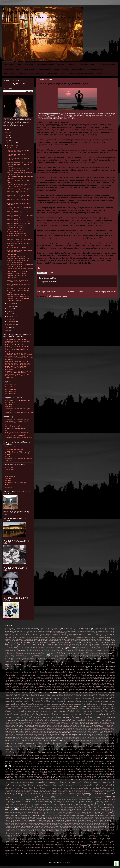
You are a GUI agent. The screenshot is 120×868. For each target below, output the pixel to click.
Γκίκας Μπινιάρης (67, 661)
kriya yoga (56, 835)
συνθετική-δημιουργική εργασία (55, 793)
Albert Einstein (10, 819)
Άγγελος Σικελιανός (54, 628)
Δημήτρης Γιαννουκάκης (51, 670)
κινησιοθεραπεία (10, 731)
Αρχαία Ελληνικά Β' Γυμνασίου (71, 642)
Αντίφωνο (8, 481)
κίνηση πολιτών (108, 730)
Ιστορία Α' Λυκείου (11, 716)
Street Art (23, 74)
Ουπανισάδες (8, 771)
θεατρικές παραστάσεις (15, 710)
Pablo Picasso (104, 843)
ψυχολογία (34, 817)
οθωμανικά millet (83, 768)
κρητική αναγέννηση (110, 734)
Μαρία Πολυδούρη (108, 747)
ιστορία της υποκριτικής (99, 719)
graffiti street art (55, 831)
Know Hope (47, 835)
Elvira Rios (23, 825)
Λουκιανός (96, 742)
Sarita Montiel (80, 849)
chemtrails (105, 822)
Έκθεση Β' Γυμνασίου (74, 685)
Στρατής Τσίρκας (79, 790)
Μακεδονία (109, 745)
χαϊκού (29, 812)
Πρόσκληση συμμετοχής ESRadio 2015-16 (19, 413)
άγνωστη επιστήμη (70, 628)
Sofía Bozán (30, 851)
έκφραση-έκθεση (46, 692)
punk (13, 848)
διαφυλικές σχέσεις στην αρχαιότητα (94, 676)
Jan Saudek (47, 834)
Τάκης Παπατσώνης (72, 801)
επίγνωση (8, 700)
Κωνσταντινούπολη (28, 739)
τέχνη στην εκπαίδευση (76, 803)
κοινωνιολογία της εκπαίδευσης (14, 734)
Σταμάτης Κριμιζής (70, 789)
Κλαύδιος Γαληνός (38, 731)
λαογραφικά (92, 739)
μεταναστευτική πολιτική (68, 751)
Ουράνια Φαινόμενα (21, 771)
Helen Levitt (26, 832)
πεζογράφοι (80, 776)
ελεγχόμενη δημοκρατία (88, 693)
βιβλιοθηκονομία (20, 655)
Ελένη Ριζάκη (58, 694)
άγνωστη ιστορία (85, 628)
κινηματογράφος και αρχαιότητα (33, 730)
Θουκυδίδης (8, 715)
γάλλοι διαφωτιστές (31, 658)
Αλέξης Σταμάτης (71, 631)
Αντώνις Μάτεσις (94, 636)
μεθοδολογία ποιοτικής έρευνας (14, 750)
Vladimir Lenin (91, 852)
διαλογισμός (21, 674)
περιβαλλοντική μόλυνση (46, 778)
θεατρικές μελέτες (109, 709)
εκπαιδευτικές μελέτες (76, 689)
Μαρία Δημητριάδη (95, 747)
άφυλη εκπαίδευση (108, 652)
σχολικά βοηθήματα (42, 797)
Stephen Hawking (81, 851)
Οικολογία (61, 64)
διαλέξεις (10, 674)
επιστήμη (87, 700)
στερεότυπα (96, 789)
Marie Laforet (19, 838)
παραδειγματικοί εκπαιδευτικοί (106, 775)
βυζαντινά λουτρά (79, 657)
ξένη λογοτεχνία (33, 766)
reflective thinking (49, 848)
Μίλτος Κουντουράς (73, 753)
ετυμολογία (37, 703)
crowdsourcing (32, 823)
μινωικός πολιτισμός (102, 753)
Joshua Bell (105, 834)
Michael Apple (18, 840)
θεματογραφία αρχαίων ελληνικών (77, 710)
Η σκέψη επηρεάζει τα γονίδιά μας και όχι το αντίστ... (19, 208)
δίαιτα (104, 673)
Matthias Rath (61, 838)
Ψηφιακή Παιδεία (20, 12)
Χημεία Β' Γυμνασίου (43, 814)
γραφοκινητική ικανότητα (84, 665)
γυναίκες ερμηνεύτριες (76, 668)
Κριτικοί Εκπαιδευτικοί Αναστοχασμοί (82, 74)
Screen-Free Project (94, 849)
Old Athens (99, 841)
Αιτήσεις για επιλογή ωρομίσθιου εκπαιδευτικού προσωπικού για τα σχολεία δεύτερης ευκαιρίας (17, 434)
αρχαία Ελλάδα (110, 641)
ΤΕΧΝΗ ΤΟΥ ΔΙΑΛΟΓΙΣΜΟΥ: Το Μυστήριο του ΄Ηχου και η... (20, 216)
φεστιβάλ (93, 806)
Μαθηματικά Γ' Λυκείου (106, 744)
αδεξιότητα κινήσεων (18, 630)
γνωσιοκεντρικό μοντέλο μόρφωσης (83, 663)
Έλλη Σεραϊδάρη (103, 694)
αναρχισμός (8, 634)
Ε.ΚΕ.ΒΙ (8, 485)
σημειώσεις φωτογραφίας (12, 787)
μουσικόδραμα (96, 756)
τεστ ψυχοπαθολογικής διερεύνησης (48, 803)
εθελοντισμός (94, 682)
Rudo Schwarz (33, 849)
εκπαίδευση (42, 686)
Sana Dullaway (68, 849)
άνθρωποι (110, 634)
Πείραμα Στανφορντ (92, 776)
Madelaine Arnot (80, 837)
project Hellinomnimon (99, 846)
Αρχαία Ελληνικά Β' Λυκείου (96, 642)
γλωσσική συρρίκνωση (28, 663)
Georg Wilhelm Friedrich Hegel (54, 829)
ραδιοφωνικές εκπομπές (36, 784)
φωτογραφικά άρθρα (78, 811)
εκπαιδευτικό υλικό (98, 691)
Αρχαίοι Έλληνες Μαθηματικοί (27, 649)
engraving (44, 825)
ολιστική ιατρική (13, 770)
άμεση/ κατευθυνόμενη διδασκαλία (39, 633)
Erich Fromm (53, 825)
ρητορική (94, 784)
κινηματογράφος (13, 730)
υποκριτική (46, 806)
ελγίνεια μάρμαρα (74, 693)
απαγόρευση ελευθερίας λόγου (86, 638)
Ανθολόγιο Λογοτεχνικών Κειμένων (72, 634)
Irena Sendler (100, 832)
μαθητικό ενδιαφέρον (79, 745)
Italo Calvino (111, 832)
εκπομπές (33, 693)
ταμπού (82, 801)
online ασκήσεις (110, 841)
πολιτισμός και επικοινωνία (71, 781)
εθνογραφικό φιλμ (21, 683)
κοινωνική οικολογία (77, 733)
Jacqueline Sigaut (36, 834)
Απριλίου (10, 316)
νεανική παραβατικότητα (76, 759)
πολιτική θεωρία (102, 779)
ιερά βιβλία (47, 715)
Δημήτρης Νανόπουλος (100, 670)
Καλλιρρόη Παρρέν (108, 722)
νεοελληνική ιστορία (84, 760)
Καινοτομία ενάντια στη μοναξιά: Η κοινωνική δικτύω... (19, 240)
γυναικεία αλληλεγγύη (22, 667)
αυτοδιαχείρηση (37, 652)
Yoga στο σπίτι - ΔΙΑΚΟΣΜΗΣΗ (17, 271)
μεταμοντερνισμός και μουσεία (17, 751)
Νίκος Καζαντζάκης (38, 764)
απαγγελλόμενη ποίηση (61, 638)
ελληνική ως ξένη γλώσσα (105, 696)
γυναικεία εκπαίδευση (39, 667)
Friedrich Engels (25, 828)
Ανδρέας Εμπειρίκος (23, 634)
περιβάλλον (9, 778)
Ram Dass (20, 848)
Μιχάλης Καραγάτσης (30, 754)
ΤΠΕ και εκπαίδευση (94, 804)
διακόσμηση (112, 673)
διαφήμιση (43, 676)
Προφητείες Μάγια (107, 783)
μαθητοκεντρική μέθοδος (96, 745)
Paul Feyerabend (36, 844)
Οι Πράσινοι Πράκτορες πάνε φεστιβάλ (18, 447)
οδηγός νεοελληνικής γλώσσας (31, 768)
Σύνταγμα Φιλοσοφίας (75, 793)
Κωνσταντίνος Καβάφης (55, 737)
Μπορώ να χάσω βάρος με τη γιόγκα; (19, 162)
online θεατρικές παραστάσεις (47, 843)
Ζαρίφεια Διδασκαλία (107, 705)
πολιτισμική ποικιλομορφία (51, 781)
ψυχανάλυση (62, 816)
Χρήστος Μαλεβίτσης (93, 814)
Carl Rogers (37, 822)
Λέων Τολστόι (90, 740)
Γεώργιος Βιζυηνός (86, 658)
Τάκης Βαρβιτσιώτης (59, 801)
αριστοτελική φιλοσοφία (71, 641)
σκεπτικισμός (46, 787)
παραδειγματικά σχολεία (86, 775)
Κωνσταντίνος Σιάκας (106, 737)
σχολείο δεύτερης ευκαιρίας (101, 795)
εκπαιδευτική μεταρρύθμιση (25, 691)
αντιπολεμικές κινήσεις (48, 636)
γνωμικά (67, 663)
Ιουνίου (10, 311)
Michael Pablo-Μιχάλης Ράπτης (33, 840)
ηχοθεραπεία (49, 709)
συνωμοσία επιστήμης (67, 795)
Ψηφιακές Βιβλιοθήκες (96, 69)
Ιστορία (88, 714)
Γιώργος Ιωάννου (102, 660)
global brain (94, 829)
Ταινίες (19, 64)
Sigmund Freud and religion (14, 851)
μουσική (85, 754)
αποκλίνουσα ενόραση (32, 639)
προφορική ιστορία (11, 784)
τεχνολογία (90, 803)
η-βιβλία (74, 707)
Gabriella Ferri (77, 828)
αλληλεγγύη (102, 631)
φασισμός (73, 806)
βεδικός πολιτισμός (55, 654)
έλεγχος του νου (103, 693)
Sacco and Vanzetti (46, 849)
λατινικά (101, 739)
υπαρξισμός (37, 806)
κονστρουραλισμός (53, 734)
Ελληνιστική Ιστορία (30, 697)
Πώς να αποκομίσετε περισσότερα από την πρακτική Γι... (20, 178)
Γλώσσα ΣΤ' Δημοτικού (103, 661)
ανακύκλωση (72, 633)
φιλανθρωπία (9, 808)
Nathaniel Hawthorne (50, 841)
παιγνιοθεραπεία (100, 771)
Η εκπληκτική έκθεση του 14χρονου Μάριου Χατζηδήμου (19, 151)
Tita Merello (55, 852)
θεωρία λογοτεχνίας (102, 712)
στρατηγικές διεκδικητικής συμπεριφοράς (59, 790)
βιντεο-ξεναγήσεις (67, 655)
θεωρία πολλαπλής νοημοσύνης (32, 713)
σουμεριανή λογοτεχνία (79, 787)
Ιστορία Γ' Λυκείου (81, 716)
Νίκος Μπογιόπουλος (65, 764)
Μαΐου (9, 314)
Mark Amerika (41, 838)
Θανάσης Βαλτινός (72, 709)
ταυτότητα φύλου (29, 803)
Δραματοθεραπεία (30, 69)
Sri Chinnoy (70, 851)
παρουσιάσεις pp (51, 776)
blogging (109, 820)
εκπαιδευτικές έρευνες (36, 689)
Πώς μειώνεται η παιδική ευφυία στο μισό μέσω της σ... (20, 266)
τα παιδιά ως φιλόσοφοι (15, 801)
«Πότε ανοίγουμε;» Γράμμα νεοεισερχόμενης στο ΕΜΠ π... (18, 296)
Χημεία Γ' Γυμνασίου (59, 814)
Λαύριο (47, 740)
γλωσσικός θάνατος (42, 663)
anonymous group (87, 819)
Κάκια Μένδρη (86, 722)
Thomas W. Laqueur (42, 852)
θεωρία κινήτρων (75, 712)
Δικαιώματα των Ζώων (87, 64)
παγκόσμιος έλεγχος (86, 771)
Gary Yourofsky (108, 828)
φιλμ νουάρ (80, 808)
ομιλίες (46, 770)
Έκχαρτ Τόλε (62, 693)
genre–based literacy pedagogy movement (30, 829)
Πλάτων (29, 779)
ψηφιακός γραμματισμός (43, 815)
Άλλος (111, 631)
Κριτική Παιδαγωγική (44, 736)
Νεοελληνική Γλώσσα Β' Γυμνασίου (34, 760)
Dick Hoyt (84, 823)
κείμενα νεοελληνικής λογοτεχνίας (39, 725)
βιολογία (89, 655)
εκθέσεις (8, 685)
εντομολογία (98, 699)
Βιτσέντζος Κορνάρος (31, 657)
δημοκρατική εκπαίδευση (94, 671)
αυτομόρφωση (48, 652)
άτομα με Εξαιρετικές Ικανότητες (54, 651)
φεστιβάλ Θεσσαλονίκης (106, 806)
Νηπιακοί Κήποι (58, 762)
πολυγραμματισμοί (88, 781)
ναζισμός (110, 757)
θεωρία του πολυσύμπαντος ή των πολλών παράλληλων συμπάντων (77, 713)
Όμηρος (36, 770)
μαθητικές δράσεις (29, 745)
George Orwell (71, 829)
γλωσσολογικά (56, 663)
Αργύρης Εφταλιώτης (57, 639)
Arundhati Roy (58, 820)
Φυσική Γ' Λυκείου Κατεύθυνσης (23, 811)
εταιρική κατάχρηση (23, 703)
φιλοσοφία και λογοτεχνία (26, 809)
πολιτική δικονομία (89, 779)
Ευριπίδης (108, 703)
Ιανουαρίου (11, 324)
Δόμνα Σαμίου (84, 679)
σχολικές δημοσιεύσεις (81, 797)
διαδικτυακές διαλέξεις (12, 673)
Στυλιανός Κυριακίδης (106, 790)
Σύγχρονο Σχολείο (10, 792)
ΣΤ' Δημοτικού (54, 789)
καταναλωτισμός (91, 724)
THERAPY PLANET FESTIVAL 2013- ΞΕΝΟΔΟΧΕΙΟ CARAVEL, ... (18, 281)
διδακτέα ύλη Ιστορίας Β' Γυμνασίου (25, 677)
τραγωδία (109, 805)
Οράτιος (68, 770)
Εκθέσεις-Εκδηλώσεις (36, 74)
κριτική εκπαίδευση (29, 736)
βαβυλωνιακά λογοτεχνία (23, 654)
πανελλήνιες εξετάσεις (41, 775)
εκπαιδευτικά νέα (98, 688)
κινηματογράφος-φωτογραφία (72, 730)
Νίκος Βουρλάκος (70, 762)
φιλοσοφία (9, 809)
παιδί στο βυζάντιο (58, 773)
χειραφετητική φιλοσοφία (12, 814)
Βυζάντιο (20, 658)
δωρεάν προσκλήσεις (28, 682)
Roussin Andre (22, 849)
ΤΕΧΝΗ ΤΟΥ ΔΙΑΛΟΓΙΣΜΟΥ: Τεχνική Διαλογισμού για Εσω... (18, 224)
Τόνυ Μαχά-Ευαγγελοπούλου (61, 805)
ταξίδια (90, 801)
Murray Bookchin (19, 841)
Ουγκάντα (110, 770)
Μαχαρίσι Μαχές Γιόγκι (48, 748)
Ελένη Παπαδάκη (47, 694)
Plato (40, 846)
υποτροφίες (56, 806)
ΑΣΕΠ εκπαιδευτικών (95, 649)
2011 (7, 330)
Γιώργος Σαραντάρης (36, 661)
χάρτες (71, 812)
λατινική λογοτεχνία (36, 740)
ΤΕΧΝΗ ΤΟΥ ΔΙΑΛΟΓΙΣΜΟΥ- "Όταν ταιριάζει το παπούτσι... (17, 212)
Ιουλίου (10, 309)
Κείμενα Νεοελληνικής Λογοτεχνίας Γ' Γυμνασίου (96, 727)
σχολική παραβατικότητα (59, 800)
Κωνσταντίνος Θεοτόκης (22, 737)
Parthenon (15, 844)
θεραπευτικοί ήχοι (60, 712)
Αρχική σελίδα (8, 64)
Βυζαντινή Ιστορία (93, 657)
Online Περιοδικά (45, 69)
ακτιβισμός (39, 631)
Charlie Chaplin (85, 822)
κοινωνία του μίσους (91, 731)
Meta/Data (8, 840)
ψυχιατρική (93, 816)
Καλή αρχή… (9, 407)
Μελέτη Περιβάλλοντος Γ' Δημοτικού (62, 750)
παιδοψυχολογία (107, 773)
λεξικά (55, 740)
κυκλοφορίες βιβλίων (98, 736)
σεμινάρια (79, 786)
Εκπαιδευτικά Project (78, 69)
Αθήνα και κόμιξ (46, 630)
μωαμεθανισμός (100, 757)
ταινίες (27, 801)
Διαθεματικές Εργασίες (77, 673)
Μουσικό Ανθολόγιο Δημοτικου (69, 756)
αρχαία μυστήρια (25, 647)
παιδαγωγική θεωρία (21, 773)
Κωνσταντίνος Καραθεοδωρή (72, 737)
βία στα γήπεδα (79, 654)
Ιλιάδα (56, 714)
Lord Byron (37, 837)
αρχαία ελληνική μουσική (45, 646)
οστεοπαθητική (99, 770)
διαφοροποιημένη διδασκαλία (70, 676)
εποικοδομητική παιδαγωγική (41, 702)
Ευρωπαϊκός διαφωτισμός (27, 705)
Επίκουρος (37, 700)
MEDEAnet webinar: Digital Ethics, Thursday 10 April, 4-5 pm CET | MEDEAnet (18, 453)
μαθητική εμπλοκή (64, 745)
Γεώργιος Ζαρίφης (102, 658)
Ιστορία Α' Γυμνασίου (103, 714)
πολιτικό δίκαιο (21, 781)
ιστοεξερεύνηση (78, 715)
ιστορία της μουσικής (16, 719)
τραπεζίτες (8, 806)
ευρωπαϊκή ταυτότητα (11, 705)
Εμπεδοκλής (109, 697)
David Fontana (51, 823)
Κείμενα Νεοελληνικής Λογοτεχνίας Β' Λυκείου (63, 727)
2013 (7, 141)
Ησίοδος (28, 709)
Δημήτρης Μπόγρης (85, 670)
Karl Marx (16, 835)
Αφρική (98, 652)
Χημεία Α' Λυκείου (28, 814)
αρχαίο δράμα (50, 647)
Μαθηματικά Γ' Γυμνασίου (90, 744)
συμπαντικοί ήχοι (99, 792)
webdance (101, 852)
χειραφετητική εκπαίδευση (104, 812)
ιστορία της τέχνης (80, 719)
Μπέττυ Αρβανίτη (22, 757)
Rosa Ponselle (108, 848)
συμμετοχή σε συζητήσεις (83, 792)
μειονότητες (45, 750)
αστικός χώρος (9, 651)
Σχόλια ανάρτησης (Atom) (57, 296)
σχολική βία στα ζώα (43, 800)
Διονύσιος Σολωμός (61, 679)
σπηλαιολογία (9, 789)
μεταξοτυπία (83, 751)
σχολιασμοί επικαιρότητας (24, 797)
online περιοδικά (65, 843)
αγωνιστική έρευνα (100, 628)
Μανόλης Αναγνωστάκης (34, 747)
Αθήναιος (57, 630)
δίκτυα (30, 679)
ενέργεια (79, 699)
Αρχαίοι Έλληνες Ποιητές (45, 649)
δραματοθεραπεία (96, 679)
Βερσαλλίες (67, 654)
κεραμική (58, 728)
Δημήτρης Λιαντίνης (68, 670)
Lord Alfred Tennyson (25, 837)
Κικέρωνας (69, 728)
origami (89, 843)
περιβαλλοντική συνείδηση (68, 778)
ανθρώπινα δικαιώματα (94, 634)
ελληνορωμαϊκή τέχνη (46, 697)
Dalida (41, 823)
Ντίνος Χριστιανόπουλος (92, 764)
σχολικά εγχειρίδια (63, 797)
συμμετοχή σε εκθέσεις (66, 792)
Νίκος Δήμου (109, 762)
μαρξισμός (8, 748)
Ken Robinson (26, 835)
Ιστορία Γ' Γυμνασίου (48, 716)
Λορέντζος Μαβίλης (73, 742)
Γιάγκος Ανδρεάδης (19, 660)
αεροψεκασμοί (32, 630)
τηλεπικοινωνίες (10, 805)
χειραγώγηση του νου (84, 812)
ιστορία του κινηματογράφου (60, 721)
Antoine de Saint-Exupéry (102, 819)
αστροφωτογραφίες (35, 651)
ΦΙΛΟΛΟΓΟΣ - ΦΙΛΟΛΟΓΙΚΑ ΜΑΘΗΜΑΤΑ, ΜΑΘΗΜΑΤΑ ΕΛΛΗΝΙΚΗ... (19, 300)
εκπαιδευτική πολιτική (61, 691)
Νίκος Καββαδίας (25, 764)
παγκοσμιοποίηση (71, 771)
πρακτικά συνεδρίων (11, 783)
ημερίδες (112, 707)
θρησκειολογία (26, 715)
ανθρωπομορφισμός (22, 636)
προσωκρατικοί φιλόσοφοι (91, 783)
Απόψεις (64, 74)
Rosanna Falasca (10, 849)
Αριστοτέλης (41, 641)
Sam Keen (58, 849)
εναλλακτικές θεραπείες (13, 699)
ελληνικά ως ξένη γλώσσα (47, 696)
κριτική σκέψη (57, 736)
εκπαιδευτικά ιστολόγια (82, 688)
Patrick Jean (25, 844)
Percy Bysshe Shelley (73, 844)
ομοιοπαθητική (59, 770)
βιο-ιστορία (79, 655)
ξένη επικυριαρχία (18, 766)
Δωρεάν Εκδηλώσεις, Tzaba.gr (15, 483)
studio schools (103, 851)
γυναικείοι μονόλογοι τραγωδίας (22, 668)
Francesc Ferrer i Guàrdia (51, 826)
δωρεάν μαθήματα (94, 680)
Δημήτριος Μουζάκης (33, 671)
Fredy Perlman (111, 826)
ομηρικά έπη (27, 770)
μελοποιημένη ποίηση (94, 750)
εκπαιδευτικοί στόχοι (21, 693)
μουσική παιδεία (19, 756)
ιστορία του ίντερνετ (43, 721)
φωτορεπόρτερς (19, 812)
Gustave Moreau (97, 831)
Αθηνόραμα (8, 479)
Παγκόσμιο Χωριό (58, 771)
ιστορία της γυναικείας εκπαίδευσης (79, 718)
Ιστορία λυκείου (110, 716)
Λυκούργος (105, 742)
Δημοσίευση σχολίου (49, 282)
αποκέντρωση (18, 639)
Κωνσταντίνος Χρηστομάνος (12, 739)
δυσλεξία (32, 680)
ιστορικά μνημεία (107, 721)
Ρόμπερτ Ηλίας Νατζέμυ (106, 784)
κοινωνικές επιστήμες (33, 733)
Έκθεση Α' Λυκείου (58, 685)
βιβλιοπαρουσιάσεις (37, 655)
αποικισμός (8, 639)
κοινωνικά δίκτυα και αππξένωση (14, 733)
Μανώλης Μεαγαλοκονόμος (80, 747)
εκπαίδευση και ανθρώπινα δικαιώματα (91, 686)
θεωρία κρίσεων (88, 712)
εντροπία (108, 699)
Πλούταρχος (40, 779)
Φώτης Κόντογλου (40, 811)
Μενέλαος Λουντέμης (110, 750)
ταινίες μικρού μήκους (42, 801)
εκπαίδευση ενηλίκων (69, 686)
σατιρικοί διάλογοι (43, 786)
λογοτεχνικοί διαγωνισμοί (57, 742)
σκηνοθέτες (66, 787)
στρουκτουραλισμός (92, 790)
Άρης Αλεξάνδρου (83, 639)
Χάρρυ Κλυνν (62, 812)
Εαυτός (66, 682)
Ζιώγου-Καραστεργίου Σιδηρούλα (29, 707)
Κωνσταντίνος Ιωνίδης (39, 737)
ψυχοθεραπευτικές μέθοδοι (19, 817)
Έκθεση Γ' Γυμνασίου (107, 685)
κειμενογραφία (47, 728)
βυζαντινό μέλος (10, 658)
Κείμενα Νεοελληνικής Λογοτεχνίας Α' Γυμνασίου (70, 725)
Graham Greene (69, 831)
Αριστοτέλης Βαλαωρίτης (55, 641)
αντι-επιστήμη (34, 636)
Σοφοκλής (109, 787)
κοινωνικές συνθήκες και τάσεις (55, 733)
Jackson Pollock (23, 834)
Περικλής (95, 778)
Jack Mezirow (11, 834)
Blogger (68, 862)
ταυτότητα (18, 803)
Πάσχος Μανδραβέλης (68, 776)
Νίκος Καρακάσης (51, 764)
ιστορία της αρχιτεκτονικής (33, 718)
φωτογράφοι (107, 811)
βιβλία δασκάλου (92, 654)
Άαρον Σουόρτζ (9, 628)
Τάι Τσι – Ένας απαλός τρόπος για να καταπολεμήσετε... (19, 186)
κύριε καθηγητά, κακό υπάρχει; (18, 288)
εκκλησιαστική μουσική (29, 686)
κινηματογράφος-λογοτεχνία (53, 730)
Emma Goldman (34, 825)
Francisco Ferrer (67, 826)
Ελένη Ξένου (36, 694)
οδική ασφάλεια (47, 768)
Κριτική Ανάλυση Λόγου (14, 736)
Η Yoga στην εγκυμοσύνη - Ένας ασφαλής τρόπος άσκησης (18, 170)
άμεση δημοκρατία (20, 633)
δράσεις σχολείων (110, 679)
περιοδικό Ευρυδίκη (107, 778)
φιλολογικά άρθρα (92, 808)
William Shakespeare (11, 853)
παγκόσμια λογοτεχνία (44, 771)
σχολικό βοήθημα (85, 800)
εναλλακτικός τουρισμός (66, 699)
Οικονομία (112, 768)
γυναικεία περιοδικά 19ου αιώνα (59, 667)
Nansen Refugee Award (34, 841)
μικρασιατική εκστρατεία (21, 753)
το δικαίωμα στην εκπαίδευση (41, 805)
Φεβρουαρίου (12, 322)
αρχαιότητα (71, 649)
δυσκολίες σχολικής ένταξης (17, 680)
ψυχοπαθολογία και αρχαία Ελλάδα (67, 817)
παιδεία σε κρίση (39, 773)
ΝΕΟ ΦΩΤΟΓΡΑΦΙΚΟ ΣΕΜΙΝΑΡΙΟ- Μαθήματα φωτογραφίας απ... (17, 232)
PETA (84, 844)
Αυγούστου (11, 306)
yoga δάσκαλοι (32, 853)
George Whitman (82, 829)
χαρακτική (52, 812)
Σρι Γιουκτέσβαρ (40, 789)
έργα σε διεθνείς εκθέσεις (91, 702)
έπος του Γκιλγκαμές (58, 702)
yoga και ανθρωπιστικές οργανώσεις (49, 853)
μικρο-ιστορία (59, 753)
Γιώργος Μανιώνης (21, 661)
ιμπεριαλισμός (67, 715)
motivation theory (110, 840)
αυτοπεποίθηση (77, 652)
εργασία (106, 702)
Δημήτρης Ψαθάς (19, 671)
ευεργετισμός (96, 703)
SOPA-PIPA (40, 851)
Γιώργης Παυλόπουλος (72, 660)
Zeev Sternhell (12, 855)
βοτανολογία (44, 657)
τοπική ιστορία (78, 805)
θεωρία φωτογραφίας (106, 713)
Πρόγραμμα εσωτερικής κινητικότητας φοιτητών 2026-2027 (18, 426)
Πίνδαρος (21, 779)
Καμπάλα (45, 724)
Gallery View (89, 828)
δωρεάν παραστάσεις (13, 682)
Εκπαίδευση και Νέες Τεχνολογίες (23, 688)
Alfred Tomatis (36, 819)
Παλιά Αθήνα (26, 775)
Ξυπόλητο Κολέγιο (70, 766)
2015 (7, 135)
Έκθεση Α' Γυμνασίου (41, 685)
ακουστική (109, 630)
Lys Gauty (69, 837)
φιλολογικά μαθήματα (106, 808)
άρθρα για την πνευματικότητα (24, 641)
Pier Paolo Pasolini (19, 846)
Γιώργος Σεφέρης (51, 661)
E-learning (104, 823)
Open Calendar (10, 476)
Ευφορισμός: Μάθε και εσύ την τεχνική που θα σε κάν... (17, 192)
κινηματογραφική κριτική (108, 728)
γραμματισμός (56, 665)
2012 (7, 328)
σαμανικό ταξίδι (10, 786)
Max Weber (72, 838)
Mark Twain (51, 838)
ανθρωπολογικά (9, 636)
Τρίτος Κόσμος (19, 806)
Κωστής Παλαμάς (69, 739)
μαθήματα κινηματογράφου (27, 744)
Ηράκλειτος (11, 709)
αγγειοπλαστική (32, 628)
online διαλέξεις (13, 843)
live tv (13, 837)
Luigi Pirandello (58, 837)
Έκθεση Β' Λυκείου (91, 685)
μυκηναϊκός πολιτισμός (61, 757)
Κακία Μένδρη (75, 722)
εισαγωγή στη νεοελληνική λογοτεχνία (89, 683)
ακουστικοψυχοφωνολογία (13, 631)
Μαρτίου (10, 319)
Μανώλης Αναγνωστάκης (64, 747)
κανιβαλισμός (67, 724)
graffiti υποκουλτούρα (38, 831)
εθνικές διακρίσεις (107, 682)
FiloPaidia (37, 826)
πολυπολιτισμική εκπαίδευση (104, 781)
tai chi (113, 851)
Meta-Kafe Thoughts (106, 838)
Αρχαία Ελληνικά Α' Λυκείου (45, 642)
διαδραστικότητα (60, 673)
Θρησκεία (17, 715)
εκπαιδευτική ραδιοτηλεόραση (80, 691)
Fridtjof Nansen (12, 828)
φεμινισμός (83, 806)
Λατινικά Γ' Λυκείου (20, 740)
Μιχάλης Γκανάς (17, 754)
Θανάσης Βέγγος (85, 709)
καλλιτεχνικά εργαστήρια (12, 724)
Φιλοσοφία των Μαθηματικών (45, 809)
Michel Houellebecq (65, 840)
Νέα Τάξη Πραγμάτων (38, 759)
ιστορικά (93, 721)
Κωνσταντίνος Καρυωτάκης (90, 737)
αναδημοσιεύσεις (58, 633)
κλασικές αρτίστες (24, 731)
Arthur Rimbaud (29, 820)
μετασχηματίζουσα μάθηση (97, 751)
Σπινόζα (18, 789)
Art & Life (9, 468)
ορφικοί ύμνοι (87, 770)
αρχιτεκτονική (82, 649)
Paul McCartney (59, 844)
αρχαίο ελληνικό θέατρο (65, 647)
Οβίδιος (98, 766)
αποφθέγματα (45, 639)
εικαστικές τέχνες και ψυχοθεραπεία (64, 683)
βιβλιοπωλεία (55, 655)
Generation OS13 (10, 829)
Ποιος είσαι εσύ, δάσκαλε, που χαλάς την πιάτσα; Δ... (18, 200)
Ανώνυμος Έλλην (12, 638)
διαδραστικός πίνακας (46, 673)
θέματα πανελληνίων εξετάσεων (55, 710)
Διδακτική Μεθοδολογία (46, 677)
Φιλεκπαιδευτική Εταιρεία (24, 808)
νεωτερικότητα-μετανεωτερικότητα (37, 762)
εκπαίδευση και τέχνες (45, 688)
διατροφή (24, 676)
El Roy (15, 825)
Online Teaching (78, 843)
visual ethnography (78, 852)
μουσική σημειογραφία (33, 756)
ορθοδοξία (77, 770)
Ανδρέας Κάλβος (38, 634)
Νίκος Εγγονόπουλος (11, 764)
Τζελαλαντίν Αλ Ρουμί (106, 803)
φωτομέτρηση (8, 812)
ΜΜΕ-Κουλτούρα (44, 754)
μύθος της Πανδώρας (45, 757)
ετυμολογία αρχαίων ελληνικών (52, 703)
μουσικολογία (9, 757)
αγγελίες (42, 628)
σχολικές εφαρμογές (96, 797)
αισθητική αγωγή (98, 630)
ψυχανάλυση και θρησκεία (78, 816)
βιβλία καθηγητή (107, 654)
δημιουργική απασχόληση (49, 671)
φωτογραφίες (64, 811)
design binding (73, 823)
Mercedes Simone (92, 838)
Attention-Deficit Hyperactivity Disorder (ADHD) (81, 820)
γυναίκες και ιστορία (97, 668)
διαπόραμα (57, 674)
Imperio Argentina (88, 832)
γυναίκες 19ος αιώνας (41, 668)
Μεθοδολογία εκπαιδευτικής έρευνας (102, 748)
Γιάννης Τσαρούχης (57, 660)
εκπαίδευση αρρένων (55, 686)
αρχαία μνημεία (13, 647)
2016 (7, 133)
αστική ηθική (108, 649)
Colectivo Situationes (18, 823)
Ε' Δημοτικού (57, 682)
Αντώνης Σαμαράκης (81, 636)
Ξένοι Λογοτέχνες (47, 766)
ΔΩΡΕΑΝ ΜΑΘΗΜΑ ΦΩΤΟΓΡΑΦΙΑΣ (16, 248)
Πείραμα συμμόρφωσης (107, 776)
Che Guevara (96, 822)
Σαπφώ (19, 786)
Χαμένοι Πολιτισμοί (40, 812)
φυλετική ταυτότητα (76, 809)
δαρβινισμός (25, 670)
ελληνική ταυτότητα (89, 696)
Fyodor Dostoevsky (64, 828)
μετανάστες (34, 751)
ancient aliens (64, 819)
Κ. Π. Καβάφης (61, 722)
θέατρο (28, 710)
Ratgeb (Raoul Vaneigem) (33, 848)
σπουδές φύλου (28, 789)
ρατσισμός (49, 784)
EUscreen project (101, 825)
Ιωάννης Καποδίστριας (11, 722)
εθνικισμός (8, 683)
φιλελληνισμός (53, 808)
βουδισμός (54, 657)
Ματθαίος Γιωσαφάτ (19, 748)
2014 (7, 138)
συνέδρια (8, 793)
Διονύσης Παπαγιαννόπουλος (43, 679)
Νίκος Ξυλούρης (78, 764)
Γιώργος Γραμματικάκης (87, 660)
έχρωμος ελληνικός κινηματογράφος (72, 705)
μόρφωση (68, 754)
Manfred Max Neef (104, 837)
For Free (8, 474)
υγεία (28, 806)
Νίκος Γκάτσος (99, 762)
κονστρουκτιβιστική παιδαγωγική (35, 734)
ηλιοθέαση (104, 707)
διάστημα (65, 674)
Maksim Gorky (92, 837)
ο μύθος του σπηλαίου (85, 766)
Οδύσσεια (71, 768)
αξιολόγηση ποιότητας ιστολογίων (39, 638)
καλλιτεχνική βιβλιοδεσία (31, 724)
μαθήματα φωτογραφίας (46, 744)
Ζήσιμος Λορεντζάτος (11, 707)
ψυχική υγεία (104, 816)
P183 (95, 843)
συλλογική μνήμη (51, 792)
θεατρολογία (39, 710)
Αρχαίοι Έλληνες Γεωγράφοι (100, 647)
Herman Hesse (47, 832)
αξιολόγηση (23, 638)
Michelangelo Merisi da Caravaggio (84, 840)
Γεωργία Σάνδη (72, 658)
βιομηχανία (19, 657)
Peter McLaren (105, 844)
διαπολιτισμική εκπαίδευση (40, 674)
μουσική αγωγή (95, 754)
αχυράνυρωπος (9, 654)
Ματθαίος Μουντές (33, 748)
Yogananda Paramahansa (109, 853)
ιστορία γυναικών (97, 716)
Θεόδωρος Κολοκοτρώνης (98, 710)
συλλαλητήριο (38, 792)
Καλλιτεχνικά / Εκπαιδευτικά (45, 64)
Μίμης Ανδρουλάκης (87, 753)
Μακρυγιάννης (9, 747)
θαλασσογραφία (60, 709)
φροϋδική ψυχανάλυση (61, 809)
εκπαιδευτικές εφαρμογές (55, 689)
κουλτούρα (97, 734)
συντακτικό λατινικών (13, 795)
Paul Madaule (48, 844)
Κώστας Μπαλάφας (56, 739)
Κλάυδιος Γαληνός (52, 731)
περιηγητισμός (85, 778)
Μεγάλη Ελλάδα (62, 748)
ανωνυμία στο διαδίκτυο (108, 636)
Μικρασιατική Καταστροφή (40, 753)
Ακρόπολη (30, 631)
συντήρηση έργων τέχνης (52, 795)
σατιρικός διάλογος (59, 786)
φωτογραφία (52, 811)
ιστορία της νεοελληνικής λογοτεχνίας (38, 719)
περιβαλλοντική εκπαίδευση (26, 778)
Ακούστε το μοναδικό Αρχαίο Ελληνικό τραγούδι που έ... (17, 275)
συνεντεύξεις (36, 793)
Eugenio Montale (88, 825)
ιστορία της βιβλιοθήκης (54, 718)
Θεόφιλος (110, 710)
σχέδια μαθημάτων (82, 795)
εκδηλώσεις (107, 683)
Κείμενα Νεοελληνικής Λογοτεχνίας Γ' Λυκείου (22, 728)
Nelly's (61, 841)
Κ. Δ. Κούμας (49, 722)
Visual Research (52, 74)
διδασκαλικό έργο (61, 677)
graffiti (25, 831)
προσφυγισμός (76, 783)
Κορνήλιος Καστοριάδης (69, 734)
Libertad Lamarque (104, 835)
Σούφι (90, 787)
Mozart (9, 841)
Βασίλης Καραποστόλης (39, 654)
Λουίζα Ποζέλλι (85, 742)
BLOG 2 (99, 74)
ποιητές (74, 779)
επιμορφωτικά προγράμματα (73, 700)
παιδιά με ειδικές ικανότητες (75, 773)
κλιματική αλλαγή (77, 731)
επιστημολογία (99, 700)
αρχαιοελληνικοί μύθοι (83, 647)
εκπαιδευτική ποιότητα (44, 691)
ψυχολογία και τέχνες (48, 817)
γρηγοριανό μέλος (99, 665)
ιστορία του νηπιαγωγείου (79, 721)
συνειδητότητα (21, 793)
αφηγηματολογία (89, 652)
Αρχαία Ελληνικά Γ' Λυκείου (42, 644)
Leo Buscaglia (67, 835)
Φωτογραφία (72, 64)
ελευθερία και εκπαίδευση (73, 694)
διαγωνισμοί (108, 671)
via (38, 268)
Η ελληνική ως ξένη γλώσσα (12, 69)
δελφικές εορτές (36, 670)
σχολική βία (30, 800)
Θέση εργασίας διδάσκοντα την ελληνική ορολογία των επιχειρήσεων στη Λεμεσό (18, 341)
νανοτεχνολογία (9, 759)
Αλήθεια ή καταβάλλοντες (87, 631)
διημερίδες (100, 677)
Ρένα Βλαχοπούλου (62, 784)
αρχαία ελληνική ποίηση (64, 646)
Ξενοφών (58, 766)
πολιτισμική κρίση (35, 781)
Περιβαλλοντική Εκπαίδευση (107, 64)
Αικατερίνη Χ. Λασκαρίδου (82, 630)
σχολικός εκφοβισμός (99, 800)
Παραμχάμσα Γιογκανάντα (35, 776)
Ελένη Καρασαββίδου (24, 694)
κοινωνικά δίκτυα (106, 731)
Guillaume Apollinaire (83, 831)
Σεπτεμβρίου (12, 304)
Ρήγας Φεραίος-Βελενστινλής (79, 784)
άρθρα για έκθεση (97, 639)
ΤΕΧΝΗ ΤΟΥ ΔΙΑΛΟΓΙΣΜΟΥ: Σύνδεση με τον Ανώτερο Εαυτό (19, 251)
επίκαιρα (26, 700)
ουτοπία (32, 771)
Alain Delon (84, 817)
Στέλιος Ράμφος (84, 789)
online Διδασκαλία (28, 843)
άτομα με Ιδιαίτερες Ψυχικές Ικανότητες (80, 651)
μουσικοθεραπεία (108, 756)
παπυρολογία (72, 775)
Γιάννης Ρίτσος (44, 660)
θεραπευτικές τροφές (26, 712)
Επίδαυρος (17, 700)
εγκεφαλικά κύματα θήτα (79, 682)
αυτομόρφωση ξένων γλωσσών (63, 652)
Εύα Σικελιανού (69, 703)
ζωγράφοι (44, 707)
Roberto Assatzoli (83, 848)
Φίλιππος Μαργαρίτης (67, 808)
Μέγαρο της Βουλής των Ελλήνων (79, 748)
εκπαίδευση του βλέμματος (63, 688)
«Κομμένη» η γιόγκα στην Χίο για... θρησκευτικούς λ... (20, 236)
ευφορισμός (40, 705)
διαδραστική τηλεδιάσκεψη (29, 673)
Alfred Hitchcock (22, 819)
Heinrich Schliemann (13, 832)
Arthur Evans (16, 820)
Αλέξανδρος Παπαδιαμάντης (54, 631)
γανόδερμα (42, 658)
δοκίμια (74, 679)
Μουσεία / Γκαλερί (10, 74)
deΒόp (7, 472)
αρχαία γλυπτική (86, 641)
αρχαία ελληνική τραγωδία (84, 646)
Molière (99, 840)
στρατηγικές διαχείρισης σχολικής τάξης (33, 790)
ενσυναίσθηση (88, 699)
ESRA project (76, 825)
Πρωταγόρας (23, 784)
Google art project (107, 829)
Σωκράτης (112, 800)
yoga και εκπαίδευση (69, 853)
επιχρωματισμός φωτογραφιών (21, 702)
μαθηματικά (59, 744)
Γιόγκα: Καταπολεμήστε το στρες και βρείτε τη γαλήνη (20, 174)
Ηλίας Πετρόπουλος (92, 707)
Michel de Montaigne (51, 840)
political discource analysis (68, 846)
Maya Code (81, 838)
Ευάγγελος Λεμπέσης (83, 703)
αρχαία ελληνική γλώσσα (91, 644)
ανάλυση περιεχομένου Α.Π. (87, 633)
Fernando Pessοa (16, 826)
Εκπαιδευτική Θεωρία (95, 689)
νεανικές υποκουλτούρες (57, 759)
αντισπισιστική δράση (65, 636)
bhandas (101, 820)
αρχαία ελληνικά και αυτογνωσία (69, 644)
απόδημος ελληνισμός (106, 638)
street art (92, 851)
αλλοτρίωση (8, 633)
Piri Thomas (32, 846)
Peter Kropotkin (93, 844)
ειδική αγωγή (46, 683)
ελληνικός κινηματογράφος (12, 697)
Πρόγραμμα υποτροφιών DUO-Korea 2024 (18, 438)
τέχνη (63, 803)
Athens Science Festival (14, 449)
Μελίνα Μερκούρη (80, 750)
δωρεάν (50, 680)
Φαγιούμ (65, 806)
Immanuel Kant (75, 832)
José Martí (94, 834)
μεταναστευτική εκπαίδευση (48, 751)
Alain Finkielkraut (96, 817)
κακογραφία (96, 722)
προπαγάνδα (41, 783)
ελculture (8, 487)
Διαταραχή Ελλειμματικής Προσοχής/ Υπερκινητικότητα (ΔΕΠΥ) (89, 674)
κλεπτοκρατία (64, 731)
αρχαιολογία (60, 649)
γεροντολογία (52, 658)
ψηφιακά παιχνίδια (25, 816)
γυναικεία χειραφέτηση (80, 667)
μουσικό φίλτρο (85, 756)
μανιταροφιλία (20, 747)
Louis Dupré (47, 837)
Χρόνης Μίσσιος (12, 278)
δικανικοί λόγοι (21, 679)
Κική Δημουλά (79, 728)
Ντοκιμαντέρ (29, 64)
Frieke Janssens (51, 828)
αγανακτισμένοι (21, 628)
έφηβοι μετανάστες (53, 705)
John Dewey (85, 834)
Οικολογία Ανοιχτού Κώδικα (99, 768)
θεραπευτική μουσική (43, 712)
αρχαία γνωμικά (98, 641)
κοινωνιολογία (108, 733)
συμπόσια (109, 792)
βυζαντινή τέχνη (108, 657)
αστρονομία (21, 651)
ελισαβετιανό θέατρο (90, 694)
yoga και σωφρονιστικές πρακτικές (89, 853)
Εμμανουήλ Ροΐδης (97, 697)
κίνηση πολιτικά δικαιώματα (92, 730)
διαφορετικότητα (54, 676)
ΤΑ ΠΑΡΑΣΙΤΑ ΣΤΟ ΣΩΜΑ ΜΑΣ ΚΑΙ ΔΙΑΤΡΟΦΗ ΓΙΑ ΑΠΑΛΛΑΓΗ (17, 228)
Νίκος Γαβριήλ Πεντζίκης (85, 762)
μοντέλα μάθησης (57, 754)
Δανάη (16, 670)
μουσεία (76, 754)
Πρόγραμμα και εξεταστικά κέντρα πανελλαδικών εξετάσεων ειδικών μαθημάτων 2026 (17, 421)
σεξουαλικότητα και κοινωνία (104, 786)
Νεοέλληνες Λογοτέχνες (95, 759)
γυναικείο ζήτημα (98, 667)
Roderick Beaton (96, 848)
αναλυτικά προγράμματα (106, 633)
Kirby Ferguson (37, 835)
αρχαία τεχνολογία (38, 647)
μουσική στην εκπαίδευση (50, 756)
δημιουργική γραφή (64, 671)
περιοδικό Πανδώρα (10, 779)
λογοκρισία (100, 740)
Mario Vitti (30, 838)
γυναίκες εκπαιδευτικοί (58, 668)
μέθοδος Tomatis (32, 750)
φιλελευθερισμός (40, 808)
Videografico (66, 852)
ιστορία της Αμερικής (14, 718)
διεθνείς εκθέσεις (75, 677)
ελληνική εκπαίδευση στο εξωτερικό (69, 696)
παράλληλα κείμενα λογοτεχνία (16, 776)
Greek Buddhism (12, 254)
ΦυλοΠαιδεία (88, 809)
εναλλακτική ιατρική (33, 699)
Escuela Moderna (65, 825)
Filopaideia (28, 826)
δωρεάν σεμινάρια (44, 682)
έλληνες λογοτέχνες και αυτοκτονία (24, 696)
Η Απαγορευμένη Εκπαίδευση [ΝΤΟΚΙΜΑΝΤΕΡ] (16, 155)
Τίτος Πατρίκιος (23, 805)
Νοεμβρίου (11, 145)
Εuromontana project (91, 705)
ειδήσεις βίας (34, 683)
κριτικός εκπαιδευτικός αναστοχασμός (77, 736)
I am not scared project (61, 832)
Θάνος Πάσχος (96, 709)
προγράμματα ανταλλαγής (27, 783)
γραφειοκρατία (69, 665)
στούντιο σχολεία (107, 789)
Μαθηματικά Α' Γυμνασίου (72, 744)
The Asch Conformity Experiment (24, 852)
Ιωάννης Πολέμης (25, 722)
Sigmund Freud (108, 849)
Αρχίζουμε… (9, 405)
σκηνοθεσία (56, 787)
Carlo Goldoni (47, 822)
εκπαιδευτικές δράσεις (19, 689)
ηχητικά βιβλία (37, 709)
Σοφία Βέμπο (99, 787)
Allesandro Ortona (51, 819)
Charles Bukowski (72, 822)
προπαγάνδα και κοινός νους (58, 783)
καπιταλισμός (78, 724)
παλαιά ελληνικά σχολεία (12, 775)
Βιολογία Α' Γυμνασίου (101, 655)
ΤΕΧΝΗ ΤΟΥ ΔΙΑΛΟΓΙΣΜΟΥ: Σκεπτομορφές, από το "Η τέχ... (19, 220)
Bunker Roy (16, 822)
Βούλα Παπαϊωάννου (65, 657)
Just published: (11, 385)
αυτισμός (99, 651)
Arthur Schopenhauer (45, 820)
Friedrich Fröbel (38, 828)
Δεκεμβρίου (11, 143)
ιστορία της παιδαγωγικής (61, 719)
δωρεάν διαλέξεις (61, 680)
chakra (62, 822)
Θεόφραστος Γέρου (10, 712)
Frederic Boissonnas (98, 826)
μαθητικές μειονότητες (46, 745)
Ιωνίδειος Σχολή (37, 722)
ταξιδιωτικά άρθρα (101, 801)
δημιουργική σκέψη (78, 671)
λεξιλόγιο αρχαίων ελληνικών (73, 740)
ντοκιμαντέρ (108, 764)
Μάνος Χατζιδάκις (49, 747)
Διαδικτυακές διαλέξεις (61, 69)
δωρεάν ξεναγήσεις (110, 680)
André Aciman (75, 819)
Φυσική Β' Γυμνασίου (100, 809)
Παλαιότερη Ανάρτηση (105, 291)
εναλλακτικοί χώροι (50, 699)
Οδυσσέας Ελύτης (60, 768)
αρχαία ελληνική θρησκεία (26, 646)
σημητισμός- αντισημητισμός (32, 787)
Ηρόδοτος (20, 709)
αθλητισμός (66, 630)
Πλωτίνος (49, 779)
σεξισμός (90, 786)
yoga (21, 853)
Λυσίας (14, 744)
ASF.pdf (8, 457)
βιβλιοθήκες (8, 655)
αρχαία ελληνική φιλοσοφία (105, 646)
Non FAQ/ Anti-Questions (85, 841)
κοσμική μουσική (86, 734)
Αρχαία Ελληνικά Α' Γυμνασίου (19, 642)
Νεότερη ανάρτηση (47, 291)
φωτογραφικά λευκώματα (93, 811)
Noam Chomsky (70, 841)
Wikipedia (110, 852)
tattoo (9, 852)
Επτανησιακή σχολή (73, 702)
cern (56, 822)
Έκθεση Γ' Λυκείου (12, 686)
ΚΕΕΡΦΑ (21, 725)
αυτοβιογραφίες (25, 652)
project (84, 846)
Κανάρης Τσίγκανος (55, 724)
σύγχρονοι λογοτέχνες (24, 792)
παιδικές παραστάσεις (93, 773)
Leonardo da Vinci (79, 835)
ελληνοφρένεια (59, 697)
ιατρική (36, 714)
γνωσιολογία (99, 663)
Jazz (55, 834)
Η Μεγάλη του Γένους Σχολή (58, 707)
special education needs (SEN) (55, 851)
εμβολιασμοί (70, 697)
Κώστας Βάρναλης (42, 739)
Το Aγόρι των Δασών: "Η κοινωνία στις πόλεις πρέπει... (18, 261)
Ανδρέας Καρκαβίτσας (52, 634)
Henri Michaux (37, 832)
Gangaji (98, 828)
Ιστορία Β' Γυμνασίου (29, 716)
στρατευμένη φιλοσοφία (11, 790)
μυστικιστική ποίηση (87, 757)
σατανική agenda (29, 786)
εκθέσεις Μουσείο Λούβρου (24, 685)
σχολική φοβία (73, 800)
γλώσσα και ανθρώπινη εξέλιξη (84, 661)
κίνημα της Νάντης (92, 728)
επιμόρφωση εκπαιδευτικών (52, 700)
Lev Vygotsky (91, 835)
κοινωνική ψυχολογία (93, 733)
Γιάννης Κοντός (32, 660)
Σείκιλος (70, 786)
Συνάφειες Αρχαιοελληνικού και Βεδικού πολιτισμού (18, 196)
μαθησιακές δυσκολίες (12, 745)
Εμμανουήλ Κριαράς (83, 697)
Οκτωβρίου (11, 148)
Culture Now (9, 470)
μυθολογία (33, 757)
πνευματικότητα (61, 779)
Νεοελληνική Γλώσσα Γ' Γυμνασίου (61, 760)
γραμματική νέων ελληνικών (36, 665)
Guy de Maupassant (110, 831)
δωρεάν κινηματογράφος (77, 680)
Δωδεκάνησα (41, 680)
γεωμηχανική (62, 658)
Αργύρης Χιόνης (71, 639)
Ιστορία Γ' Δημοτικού (65, 716)
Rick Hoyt (71, 848)
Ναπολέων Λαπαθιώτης (22, 759)
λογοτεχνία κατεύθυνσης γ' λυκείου (35, 742)
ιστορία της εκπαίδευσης (106, 718)
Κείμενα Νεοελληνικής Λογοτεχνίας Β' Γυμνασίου (30, 727)
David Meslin (62, 823)
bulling (7, 822)
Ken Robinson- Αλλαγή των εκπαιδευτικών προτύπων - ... (18, 257)
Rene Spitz (62, 848)
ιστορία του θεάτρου (27, 721)
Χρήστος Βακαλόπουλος (76, 814)
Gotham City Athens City (12, 831)
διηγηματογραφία (89, 677)
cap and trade (27, 822)
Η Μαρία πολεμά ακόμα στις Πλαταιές (20, 269)
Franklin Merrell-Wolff (82, 826)
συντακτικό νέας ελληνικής (33, 795)
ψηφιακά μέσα (10, 815)
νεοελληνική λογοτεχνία (104, 760)
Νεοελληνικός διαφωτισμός (13, 762)
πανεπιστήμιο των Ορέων (58, 775)
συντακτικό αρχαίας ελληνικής (97, 793)
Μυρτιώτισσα (74, 757)
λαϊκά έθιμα (81, 739)
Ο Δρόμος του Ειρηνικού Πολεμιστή (19, 189)
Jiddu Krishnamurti (68, 834)
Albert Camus (109, 817)
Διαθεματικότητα (94, 673)
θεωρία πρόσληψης (49, 713)
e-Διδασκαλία (94, 823)
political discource (51, 846)
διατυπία (34, 676)
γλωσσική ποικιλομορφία (12, 663)
